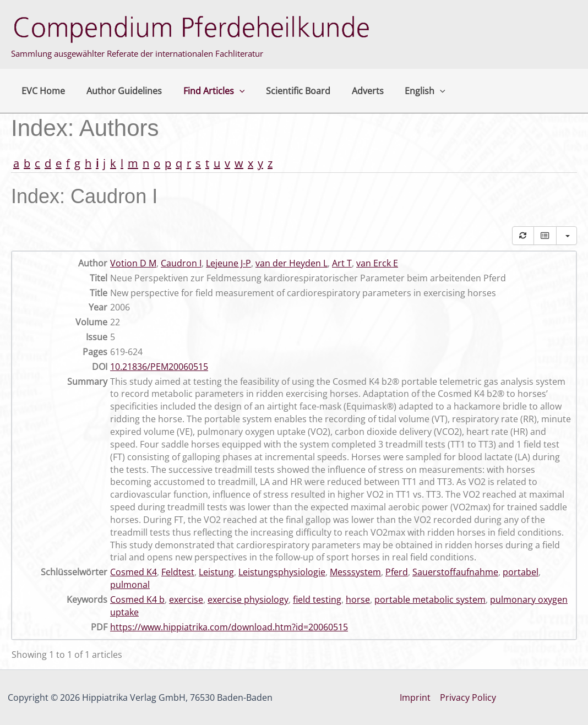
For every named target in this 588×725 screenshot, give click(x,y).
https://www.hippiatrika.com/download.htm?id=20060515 (229, 627)
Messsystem (355, 572)
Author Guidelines (119, 91)
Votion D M (133, 263)
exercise (186, 599)
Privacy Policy (468, 697)
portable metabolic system (430, 599)
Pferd (397, 572)
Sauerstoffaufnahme (455, 572)
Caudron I (181, 263)
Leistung (216, 572)
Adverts (351, 91)
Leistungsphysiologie (282, 572)
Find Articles (205, 91)
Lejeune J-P (228, 263)
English (405, 91)
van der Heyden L (292, 263)
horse (358, 599)
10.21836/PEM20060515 (159, 367)
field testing (317, 599)
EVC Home (42, 91)
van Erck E (377, 263)
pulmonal (130, 585)
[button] (230, 91)
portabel (521, 572)
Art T (342, 263)
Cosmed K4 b (137, 599)
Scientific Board (285, 91)
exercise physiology (248, 599)
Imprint (416, 697)
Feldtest (178, 572)
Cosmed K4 (134, 572)
